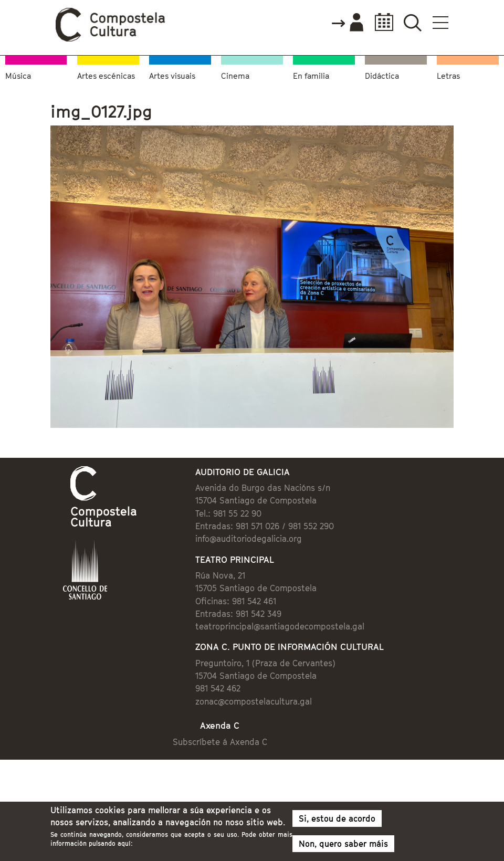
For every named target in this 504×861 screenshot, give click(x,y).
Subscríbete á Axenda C (220, 742)
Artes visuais (172, 76)
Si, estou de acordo (337, 822)
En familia (311, 76)
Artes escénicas (106, 76)
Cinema (235, 76)
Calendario (381, 22)
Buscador (412, 22)
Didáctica (382, 76)
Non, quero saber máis (343, 847)
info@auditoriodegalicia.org (249, 539)
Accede (347, 23)
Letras (448, 76)
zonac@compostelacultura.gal (254, 701)
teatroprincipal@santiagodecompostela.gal (280, 626)
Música (18, 76)
